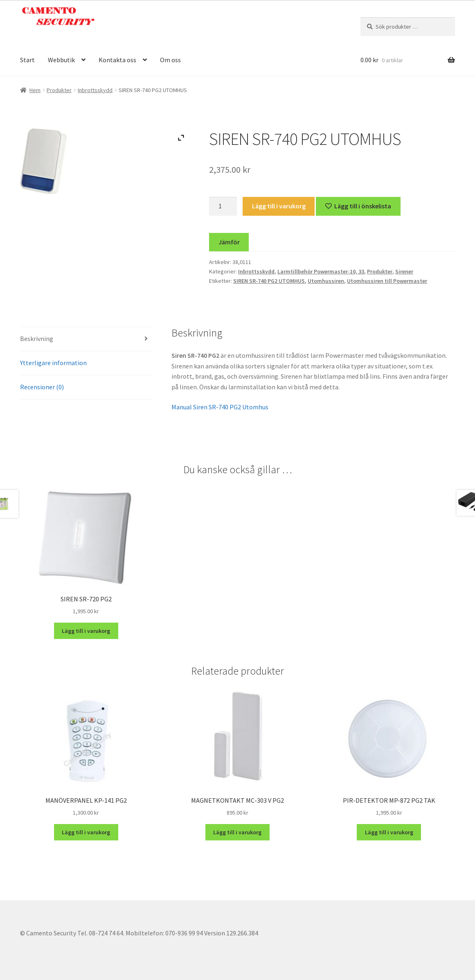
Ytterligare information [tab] (53, 363)
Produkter (59, 90)
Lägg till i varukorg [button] (86, 631)
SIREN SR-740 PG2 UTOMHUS (269, 281)
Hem (35, 90)
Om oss (170, 60)
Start (27, 60)
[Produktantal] (223, 206)
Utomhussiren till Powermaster (387, 281)
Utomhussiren (326, 281)
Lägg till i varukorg (279, 206)
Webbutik (61, 60)
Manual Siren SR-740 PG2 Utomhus (220, 407)
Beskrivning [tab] (37, 339)
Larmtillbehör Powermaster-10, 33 (321, 271)
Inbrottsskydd (95, 90)
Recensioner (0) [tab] (42, 387)
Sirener (404, 271)
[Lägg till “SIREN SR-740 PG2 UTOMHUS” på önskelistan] (358, 206)
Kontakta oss (117, 60)
